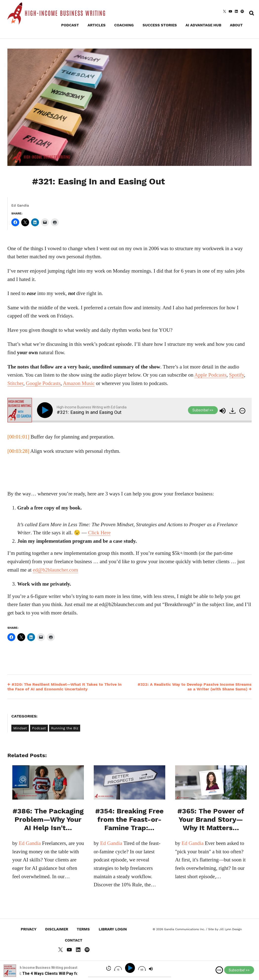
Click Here (99, 533)
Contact (74, 940)
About (236, 25)
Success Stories (160, 25)
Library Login (113, 929)
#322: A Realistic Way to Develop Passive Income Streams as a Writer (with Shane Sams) (195, 687)
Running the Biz (65, 728)
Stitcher (15, 383)
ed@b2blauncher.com (55, 570)
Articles (97, 25)
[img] (242, 411)
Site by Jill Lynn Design (225, 929)
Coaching (124, 25)
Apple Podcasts (210, 375)
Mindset (20, 728)
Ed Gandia (20, 205)
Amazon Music (79, 383)
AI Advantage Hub (203, 25)
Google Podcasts (43, 383)
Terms (83, 929)
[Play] (46, 410)
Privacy (29, 929)
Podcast (70, 25)
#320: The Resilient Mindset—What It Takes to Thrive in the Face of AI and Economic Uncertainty (65, 687)
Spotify (237, 375)
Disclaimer (57, 929)
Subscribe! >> (203, 410)
